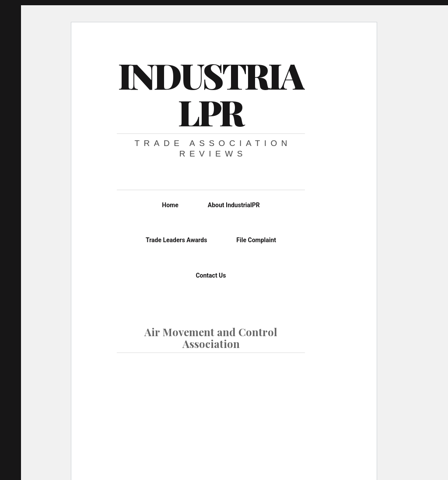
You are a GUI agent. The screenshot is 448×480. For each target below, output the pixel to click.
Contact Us (211, 275)
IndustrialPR (210, 93)
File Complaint (256, 240)
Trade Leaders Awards (176, 240)
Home (170, 205)
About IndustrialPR (234, 205)
